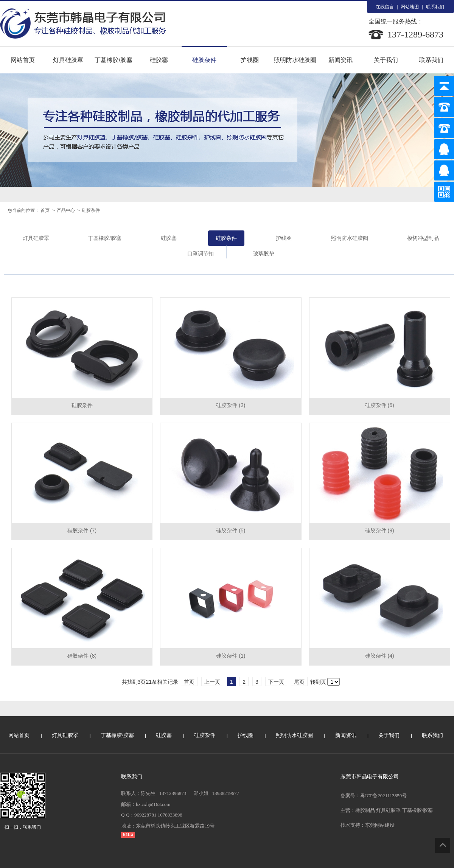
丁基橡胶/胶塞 (113, 60)
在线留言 (385, 7)
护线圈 (250, 60)
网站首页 (23, 60)
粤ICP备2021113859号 (383, 796)
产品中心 (66, 210)
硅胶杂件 (204, 60)
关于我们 (386, 60)
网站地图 (410, 7)
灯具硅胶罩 (68, 60)
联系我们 (435, 7)
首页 (45, 210)
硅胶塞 (159, 60)
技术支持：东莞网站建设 (368, 825)
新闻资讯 (340, 60)
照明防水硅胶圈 (295, 60)
